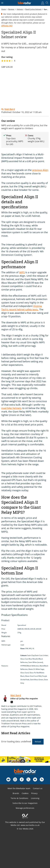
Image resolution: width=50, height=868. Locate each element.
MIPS (22, 272)
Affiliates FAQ (7, 26)
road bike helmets (11, 408)
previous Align (40, 170)
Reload (38, 742)
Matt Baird (16, 695)
